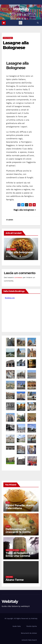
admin (11, 220)
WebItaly (21, 9)
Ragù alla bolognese (25, 210)
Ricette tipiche (32, 626)
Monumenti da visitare (12, 550)
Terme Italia (9, 577)
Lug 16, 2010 (13, 256)
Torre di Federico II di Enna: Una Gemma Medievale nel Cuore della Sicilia (19, 557)
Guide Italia (17, 626)
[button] (38, 23)
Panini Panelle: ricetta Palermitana (20, 507)
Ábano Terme (15, 580)
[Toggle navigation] (20, 23)
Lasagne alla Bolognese (16, 45)
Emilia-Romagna (8, 38)
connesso (18, 277)
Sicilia (8, 502)
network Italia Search (29, 640)
